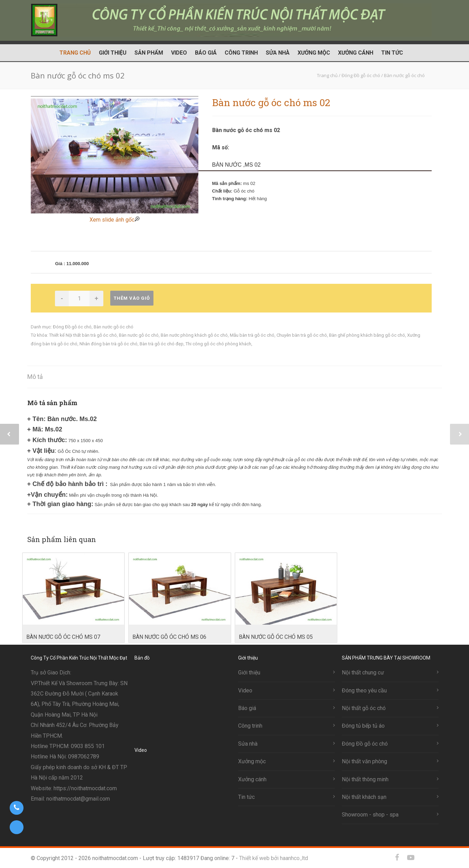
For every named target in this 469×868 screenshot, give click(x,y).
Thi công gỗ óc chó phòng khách (218, 344)
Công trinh (241, 53)
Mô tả (35, 377)
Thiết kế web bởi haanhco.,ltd (274, 858)
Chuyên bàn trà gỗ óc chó (302, 335)
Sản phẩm (149, 53)
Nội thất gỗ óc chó (364, 708)
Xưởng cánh (356, 53)
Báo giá (206, 53)
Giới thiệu (113, 53)
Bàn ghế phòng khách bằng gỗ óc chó (367, 335)
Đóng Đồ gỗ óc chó (72, 327)
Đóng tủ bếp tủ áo (363, 726)
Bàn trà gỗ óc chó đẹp (162, 344)
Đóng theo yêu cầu (364, 690)
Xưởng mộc (314, 53)
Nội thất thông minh (365, 779)
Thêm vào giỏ (132, 298)
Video (179, 53)
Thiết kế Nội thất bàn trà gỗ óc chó (83, 335)
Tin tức (392, 53)
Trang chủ (75, 53)
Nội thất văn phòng (364, 761)
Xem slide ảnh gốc (115, 220)
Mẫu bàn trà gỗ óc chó (252, 335)
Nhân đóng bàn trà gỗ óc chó (109, 344)
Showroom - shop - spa (370, 815)
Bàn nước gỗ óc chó (114, 327)
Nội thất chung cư (363, 673)
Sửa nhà (278, 53)
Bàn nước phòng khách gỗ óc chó (194, 335)
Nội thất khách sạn (364, 797)
